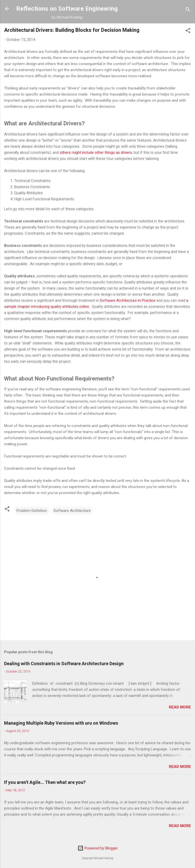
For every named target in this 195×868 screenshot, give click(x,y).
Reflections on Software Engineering (67, 9)
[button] (188, 31)
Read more (180, 707)
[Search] (188, 10)
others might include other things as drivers (96, 153)
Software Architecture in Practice (128, 300)
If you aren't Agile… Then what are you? (45, 782)
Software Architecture (72, 511)
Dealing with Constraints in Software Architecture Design (64, 664)
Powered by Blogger (98, 848)
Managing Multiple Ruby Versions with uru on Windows (61, 723)
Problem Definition (32, 511)
